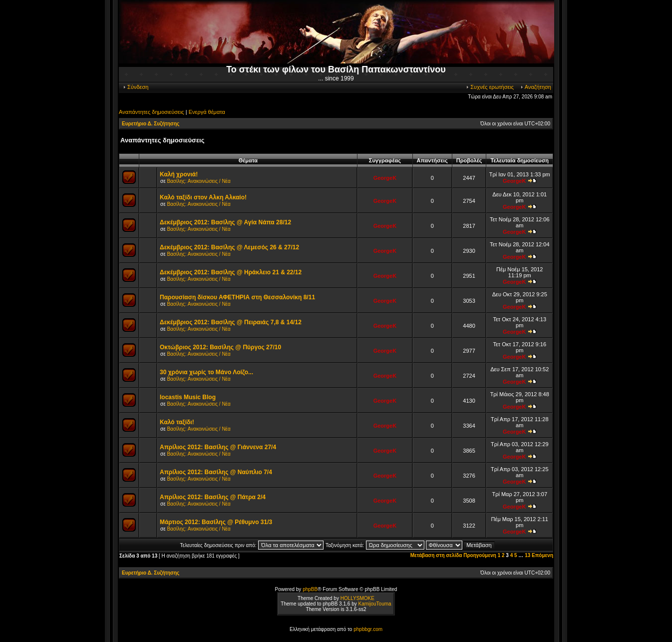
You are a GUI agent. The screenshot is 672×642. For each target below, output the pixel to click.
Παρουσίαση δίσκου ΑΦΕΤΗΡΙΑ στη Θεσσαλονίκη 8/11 (237, 297)
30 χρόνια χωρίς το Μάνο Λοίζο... (206, 372)
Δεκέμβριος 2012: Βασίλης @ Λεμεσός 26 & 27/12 (229, 247)
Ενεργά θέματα (207, 112)
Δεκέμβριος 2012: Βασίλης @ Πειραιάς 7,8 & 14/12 (231, 322)
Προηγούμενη (480, 555)
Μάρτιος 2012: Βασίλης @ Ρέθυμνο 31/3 (216, 522)
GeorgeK (385, 178)
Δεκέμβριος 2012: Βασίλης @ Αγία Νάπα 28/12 (225, 222)
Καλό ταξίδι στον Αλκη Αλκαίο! (203, 197)
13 (527, 555)
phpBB (310, 589)
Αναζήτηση (535, 87)
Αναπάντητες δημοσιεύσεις (152, 112)
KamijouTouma (374, 604)
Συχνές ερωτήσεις (490, 87)
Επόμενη (542, 555)
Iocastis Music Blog (188, 397)
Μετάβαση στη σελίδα (436, 555)
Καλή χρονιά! (179, 174)
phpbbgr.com (368, 629)
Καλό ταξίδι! (177, 422)
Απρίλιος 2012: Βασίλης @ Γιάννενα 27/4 (218, 447)
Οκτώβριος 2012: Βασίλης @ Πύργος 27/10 (220, 347)
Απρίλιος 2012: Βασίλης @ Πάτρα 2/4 (213, 497)
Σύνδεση (135, 87)
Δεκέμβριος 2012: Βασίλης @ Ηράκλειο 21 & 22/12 (231, 272)
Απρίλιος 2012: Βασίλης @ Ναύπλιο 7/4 (216, 472)
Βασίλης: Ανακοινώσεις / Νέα (198, 181)
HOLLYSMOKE (357, 598)
